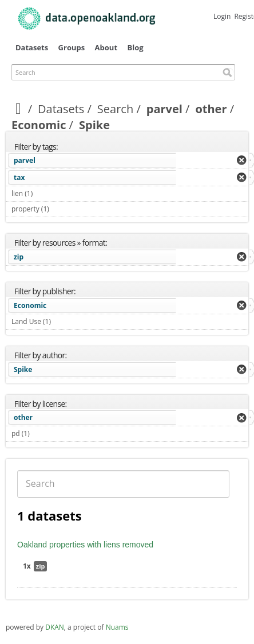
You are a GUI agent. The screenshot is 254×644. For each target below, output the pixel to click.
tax (19, 177)
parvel (164, 109)
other (211, 109)
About (106, 47)
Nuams (117, 627)
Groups (72, 47)
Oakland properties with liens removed (85, 545)
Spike (23, 369)
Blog (135, 47)
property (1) (62, 209)
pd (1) (43, 433)
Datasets (32, 47)
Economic (39, 125)
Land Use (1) (64, 321)
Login (222, 16)
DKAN (55, 627)
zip (19, 257)
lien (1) (46, 193)
